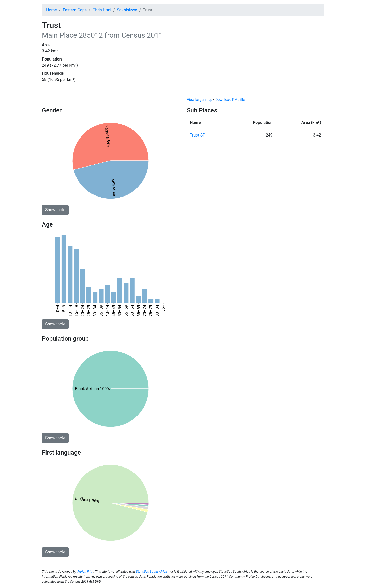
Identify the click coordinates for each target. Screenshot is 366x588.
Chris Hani (102, 10)
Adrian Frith (85, 572)
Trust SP (197, 135)
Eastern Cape (75, 10)
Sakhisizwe (127, 10)
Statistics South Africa (151, 572)
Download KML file (230, 100)
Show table (55, 210)
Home (51, 10)
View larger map (200, 100)
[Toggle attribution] (318, 92)
